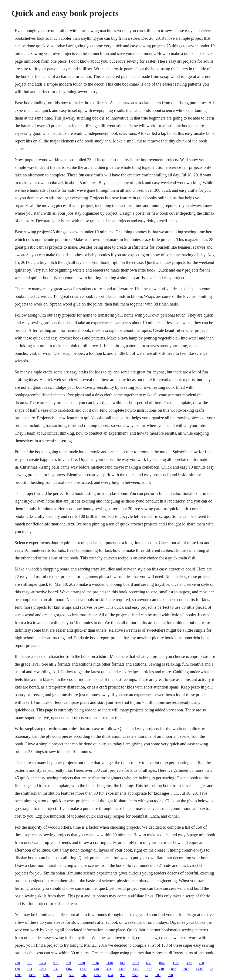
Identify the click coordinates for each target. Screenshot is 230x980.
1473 (32, 975)
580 (72, 975)
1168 (176, 963)
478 (189, 963)
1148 (109, 963)
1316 (122, 969)
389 (186, 969)
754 (30, 969)
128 (17, 969)
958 (135, 975)
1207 (46, 975)
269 (68, 963)
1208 (18, 975)
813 (123, 963)
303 (59, 975)
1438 (199, 969)
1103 (136, 963)
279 (149, 969)
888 (174, 969)
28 (212, 969)
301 (109, 969)
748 (96, 969)
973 (56, 963)
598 (170, 975)
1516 (95, 963)
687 (84, 975)
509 (158, 975)
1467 (69, 969)
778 (17, 963)
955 (123, 975)
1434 (43, 963)
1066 (162, 963)
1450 (136, 969)
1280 (81, 963)
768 (201, 963)
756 (30, 963)
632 (149, 963)
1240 (83, 969)
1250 (97, 975)
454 (110, 975)
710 (161, 969)
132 (56, 969)
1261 (43, 969)
